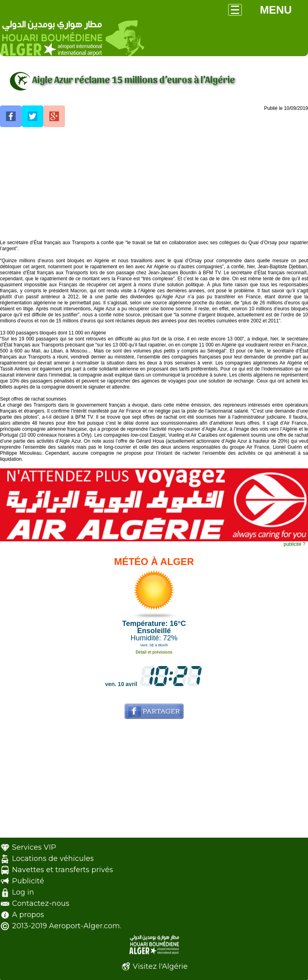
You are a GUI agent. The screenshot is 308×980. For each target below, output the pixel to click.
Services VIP (34, 847)
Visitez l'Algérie (160, 966)
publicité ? (294, 544)
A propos (28, 915)
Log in (23, 892)
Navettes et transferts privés (63, 870)
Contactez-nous (41, 903)
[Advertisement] (154, 184)
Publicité (28, 881)
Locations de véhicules (53, 859)
